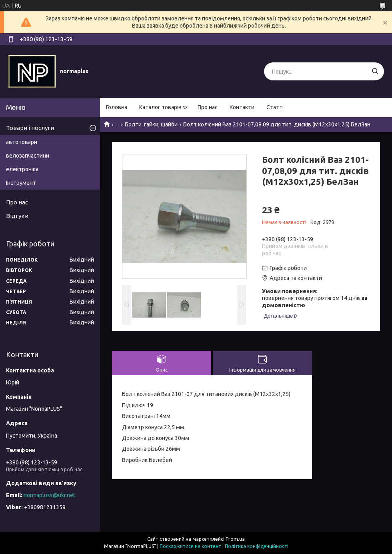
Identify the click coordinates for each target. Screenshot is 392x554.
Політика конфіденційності (257, 546)
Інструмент (21, 183)
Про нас (208, 107)
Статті (275, 107)
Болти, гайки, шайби (151, 124)
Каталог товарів (160, 107)
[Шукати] (375, 71)
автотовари (22, 142)
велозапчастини (28, 156)
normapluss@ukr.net (49, 495)
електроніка (22, 169)
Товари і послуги (30, 128)
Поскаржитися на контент (190, 546)
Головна (117, 107)
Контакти (242, 107)
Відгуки (17, 216)
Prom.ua (235, 539)
